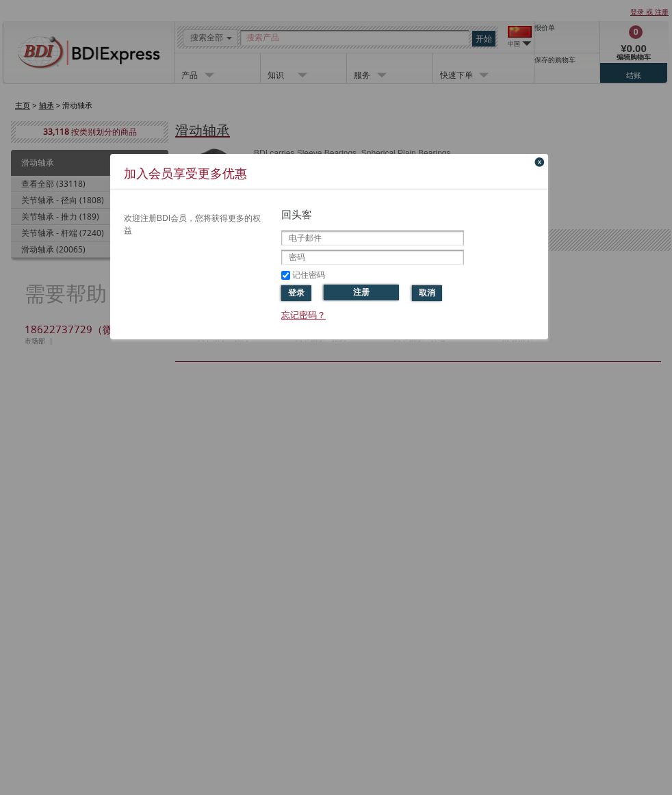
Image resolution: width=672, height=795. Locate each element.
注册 (361, 292)
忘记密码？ (303, 315)
